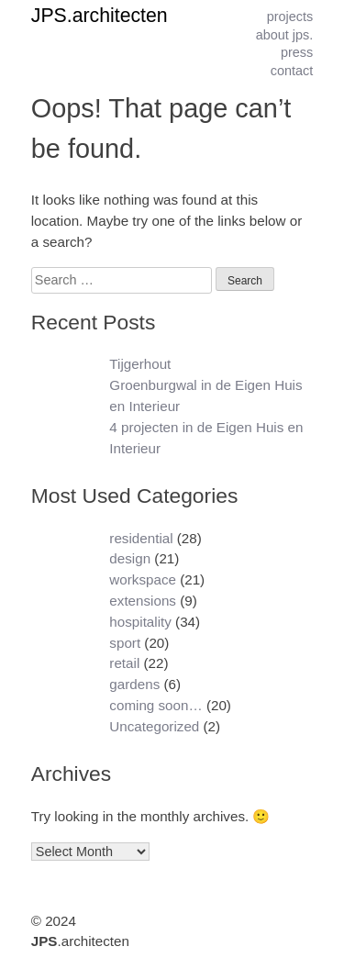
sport (125, 643)
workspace (143, 579)
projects (290, 17)
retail (124, 663)
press (297, 52)
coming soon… (155, 705)
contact (292, 71)
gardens (134, 684)
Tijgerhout (140, 364)
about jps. (285, 35)
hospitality (140, 622)
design (130, 558)
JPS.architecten (100, 16)
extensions (143, 601)
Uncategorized (154, 726)
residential (141, 538)
